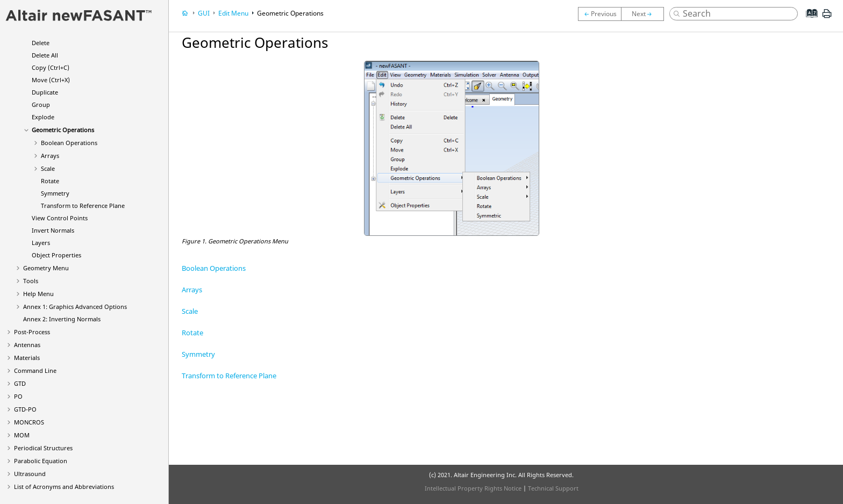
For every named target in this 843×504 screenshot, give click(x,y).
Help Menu (38, 294)
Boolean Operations (69, 143)
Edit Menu (233, 13)
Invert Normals (53, 230)
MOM (22, 435)
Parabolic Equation (41, 461)
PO (18, 396)
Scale (48, 168)
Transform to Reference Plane (83, 206)
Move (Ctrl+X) (51, 80)
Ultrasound (30, 474)
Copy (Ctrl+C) (51, 67)
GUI (204, 13)
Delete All (45, 55)
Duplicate (45, 92)
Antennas (27, 345)
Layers (41, 243)
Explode (43, 117)
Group (41, 105)
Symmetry (55, 193)
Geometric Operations (63, 130)
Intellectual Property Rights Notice (473, 488)
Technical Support (553, 488)
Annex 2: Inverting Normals (62, 319)
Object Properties (56, 255)
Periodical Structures (43, 448)
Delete (41, 43)
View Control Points (60, 218)
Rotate (50, 181)
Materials (27, 358)
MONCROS (29, 422)
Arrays (50, 156)
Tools (31, 281)
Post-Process (32, 332)
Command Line (35, 370)
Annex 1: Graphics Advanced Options (75, 307)
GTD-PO (25, 409)
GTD (20, 383)
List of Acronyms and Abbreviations (64, 487)
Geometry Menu (46, 268)
